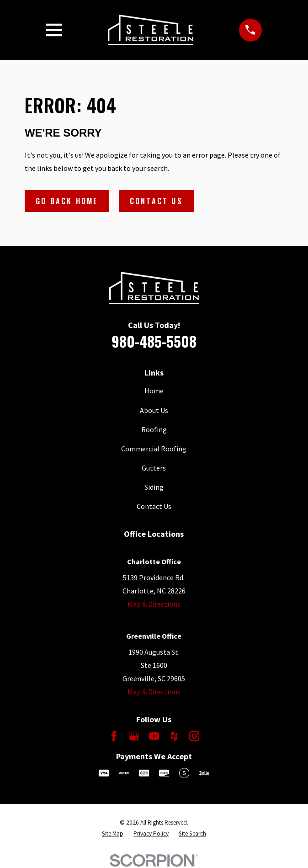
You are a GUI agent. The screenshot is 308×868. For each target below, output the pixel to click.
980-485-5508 (154, 341)
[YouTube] (154, 736)
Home (154, 391)
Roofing (154, 429)
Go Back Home (67, 201)
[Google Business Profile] (134, 736)
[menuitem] (113, 834)
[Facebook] (114, 736)
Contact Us (156, 201)
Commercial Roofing (154, 449)
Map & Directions (154, 604)
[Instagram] (194, 736)
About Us (154, 410)
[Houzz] (174, 736)
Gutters (154, 468)
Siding (154, 487)
